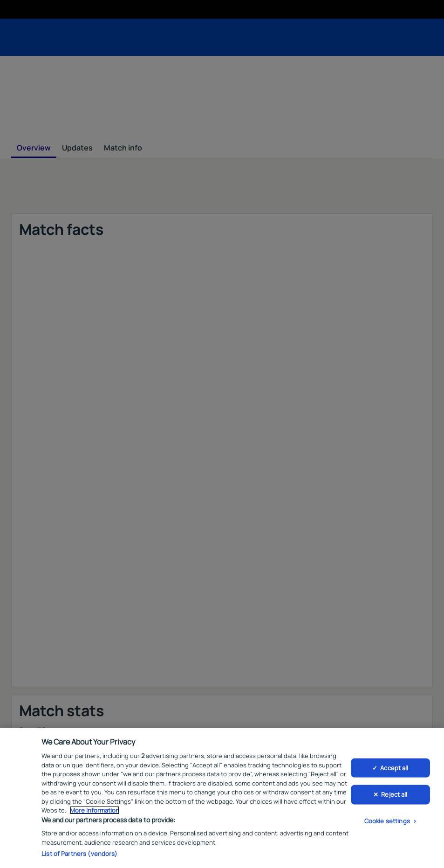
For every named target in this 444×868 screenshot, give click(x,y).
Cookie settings (387, 820)
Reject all (394, 794)
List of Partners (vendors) (79, 854)
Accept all (394, 767)
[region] (222, 798)
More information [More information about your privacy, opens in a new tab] (95, 810)
